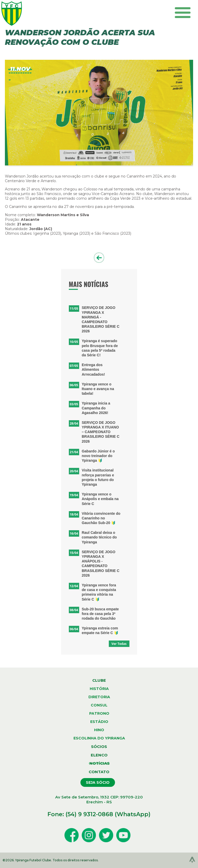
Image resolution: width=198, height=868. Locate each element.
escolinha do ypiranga (99, 738)
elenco (99, 755)
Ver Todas (119, 644)
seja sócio (98, 782)
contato (99, 772)
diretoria (99, 697)
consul (99, 705)
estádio (99, 722)
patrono (99, 713)
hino (99, 730)
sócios (99, 747)
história (99, 689)
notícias (99, 763)
